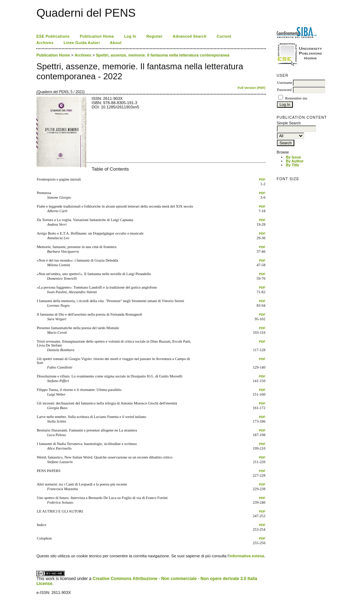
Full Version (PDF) (252, 88)
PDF (262, 179)
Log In (130, 36)
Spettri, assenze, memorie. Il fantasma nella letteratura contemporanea (163, 55)
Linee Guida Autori (82, 43)
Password (284, 90)
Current (224, 36)
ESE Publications (53, 36)
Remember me (296, 98)
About (116, 43)
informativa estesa (247, 556)
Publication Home (97, 36)
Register (155, 36)
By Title (292, 165)
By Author (295, 161)
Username (285, 83)
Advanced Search (190, 36)
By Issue (293, 157)
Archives (45, 43)
